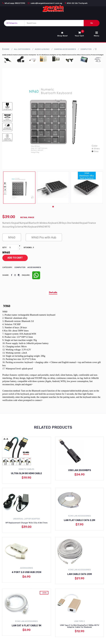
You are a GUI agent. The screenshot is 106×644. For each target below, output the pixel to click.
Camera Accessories (65, 49)
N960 (12, 237)
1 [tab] (53, 207)
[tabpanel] (19, 188)
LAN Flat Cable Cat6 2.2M (79, 520)
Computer (86, 49)
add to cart (13, 258)
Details (53, 293)
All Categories (22, 49)
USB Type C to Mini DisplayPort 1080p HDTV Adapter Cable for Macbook (80, 626)
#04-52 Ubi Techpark (76, 3)
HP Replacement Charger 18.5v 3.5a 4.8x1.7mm (27, 523)
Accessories (34, 267)
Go (92, 23)
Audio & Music (42, 49)
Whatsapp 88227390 (14, 3)
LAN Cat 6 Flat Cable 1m (26, 626)
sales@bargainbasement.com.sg (45, 3)
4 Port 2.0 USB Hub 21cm (26, 572)
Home (6, 49)
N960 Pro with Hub (44, 237)
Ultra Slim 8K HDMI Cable (26, 473)
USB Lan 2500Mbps (80, 470)
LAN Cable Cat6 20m (80, 574)
